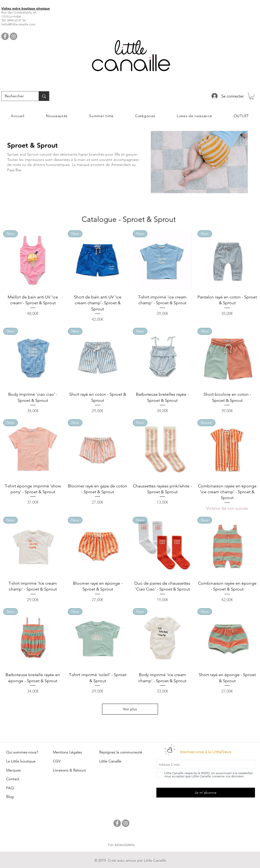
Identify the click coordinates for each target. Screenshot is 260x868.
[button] (252, 96)
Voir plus (130, 709)
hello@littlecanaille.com (18, 24)
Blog (10, 797)
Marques (13, 770)
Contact (13, 779)
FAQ (10, 788)
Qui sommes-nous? (22, 752)
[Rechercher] (16, 96)
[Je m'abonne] (206, 793)
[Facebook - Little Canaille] (5, 36)
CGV (57, 761)
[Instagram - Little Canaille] (14, 36)
